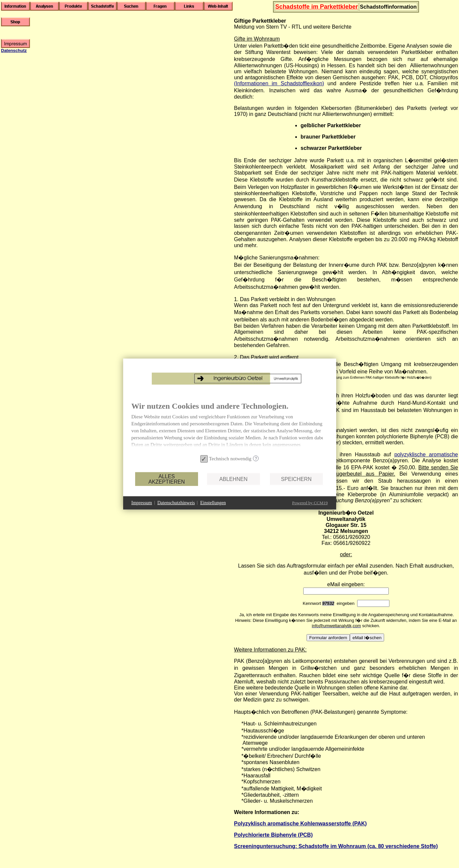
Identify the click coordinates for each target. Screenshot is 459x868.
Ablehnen (233, 479)
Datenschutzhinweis (176, 503)
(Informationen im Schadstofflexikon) (279, 83)
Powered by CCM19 (310, 502)
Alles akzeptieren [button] (167, 479)
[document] (230, 427)
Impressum (142, 503)
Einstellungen (213, 503)
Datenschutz (14, 50)
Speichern (296, 479)
